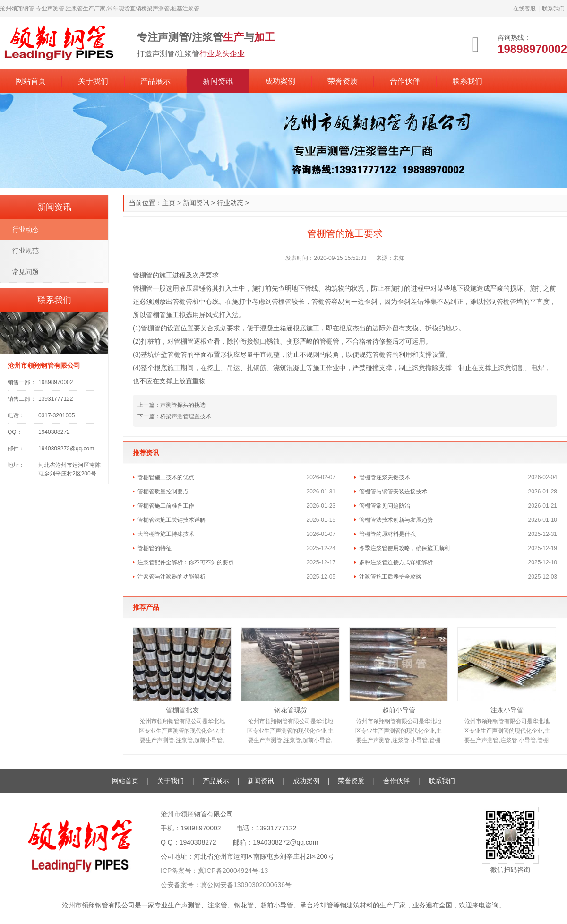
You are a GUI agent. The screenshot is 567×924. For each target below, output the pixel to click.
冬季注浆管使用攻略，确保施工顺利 (404, 548)
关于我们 (93, 81)
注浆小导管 (507, 710)
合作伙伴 (405, 81)
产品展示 (155, 81)
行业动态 (230, 203)
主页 (169, 203)
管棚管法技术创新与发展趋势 (396, 520)
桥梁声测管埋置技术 (186, 416)
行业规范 (26, 250)
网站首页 (31, 81)
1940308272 (198, 842)
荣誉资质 (343, 81)
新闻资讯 (218, 81)
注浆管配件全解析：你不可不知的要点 (186, 562)
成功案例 (280, 81)
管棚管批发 (182, 710)
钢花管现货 (291, 710)
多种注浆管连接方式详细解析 (396, 562)
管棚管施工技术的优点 (166, 477)
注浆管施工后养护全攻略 (390, 577)
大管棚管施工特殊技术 (166, 534)
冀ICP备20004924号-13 (233, 871)
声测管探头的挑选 (183, 405)
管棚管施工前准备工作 (166, 506)
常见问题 (26, 272)
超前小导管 (399, 710)
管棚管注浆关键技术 (385, 477)
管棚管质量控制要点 (163, 492)
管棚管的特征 (155, 548)
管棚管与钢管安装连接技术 (393, 492)
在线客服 (524, 9)
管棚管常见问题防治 (385, 506)
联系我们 (553, 9)
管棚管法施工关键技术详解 (172, 520)
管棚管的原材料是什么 (387, 534)
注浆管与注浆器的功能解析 (172, 577)
